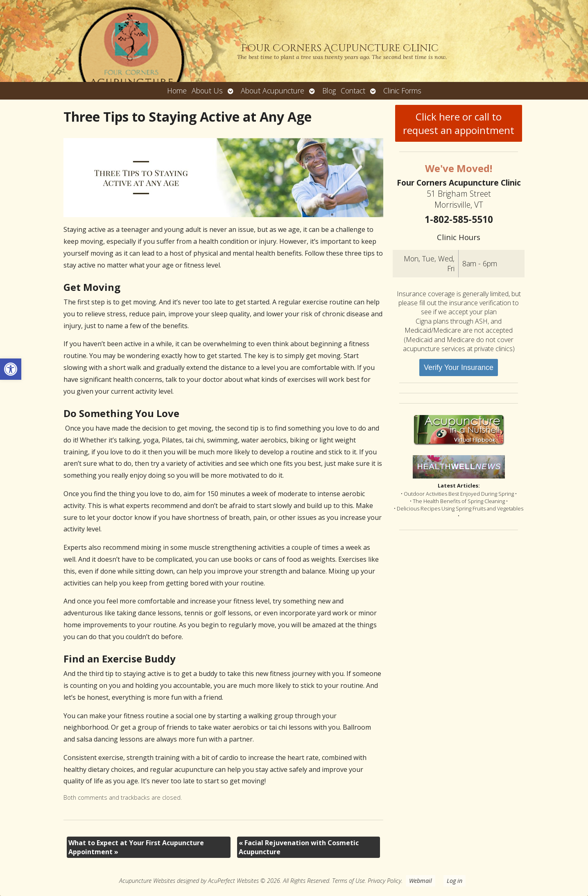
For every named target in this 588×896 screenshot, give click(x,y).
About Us (207, 91)
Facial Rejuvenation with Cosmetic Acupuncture (299, 847)
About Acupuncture (273, 91)
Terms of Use (348, 881)
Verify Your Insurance (459, 367)
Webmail (421, 881)
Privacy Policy (384, 881)
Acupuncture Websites (147, 881)
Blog (329, 91)
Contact (353, 91)
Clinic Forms (402, 91)
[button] (11, 369)
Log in (455, 881)
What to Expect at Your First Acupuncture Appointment (136, 847)
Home (177, 91)
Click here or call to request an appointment (459, 123)
